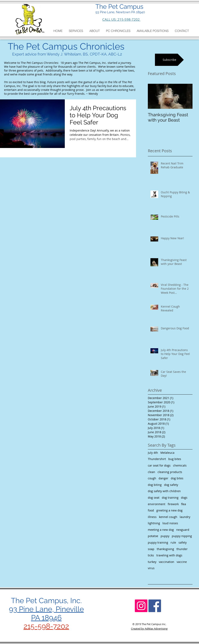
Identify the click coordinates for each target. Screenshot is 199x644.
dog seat (154, 498)
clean (151, 472)
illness (152, 517)
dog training (170, 498)
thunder (182, 549)
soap (151, 549)
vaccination (167, 562)
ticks (151, 555)
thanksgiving (165, 549)
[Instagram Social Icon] (141, 606)
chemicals (180, 465)
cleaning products (170, 472)
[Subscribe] (169, 60)
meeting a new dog (161, 530)
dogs (184, 498)
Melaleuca (167, 453)
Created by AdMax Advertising (149, 629)
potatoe (153, 536)
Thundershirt (157, 459)
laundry (185, 517)
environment (157, 504)
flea (184, 504)
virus (151, 568)
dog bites (177, 478)
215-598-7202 (46, 626)
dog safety (171, 485)
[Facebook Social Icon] (155, 606)
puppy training (158, 542)
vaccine (182, 562)
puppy (165, 536)
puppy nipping (182, 536)
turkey (152, 562)
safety (183, 542)
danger (163, 478)
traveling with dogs (169, 555)
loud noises (170, 523)
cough (152, 478)
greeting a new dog (169, 510)
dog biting (155, 485)
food (151, 510)
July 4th (153, 453)
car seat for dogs (159, 465)
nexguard (183, 530)
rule (173, 542)
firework (173, 504)
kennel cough (168, 517)
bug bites (175, 459)
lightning (154, 523)
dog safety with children (164, 491)
